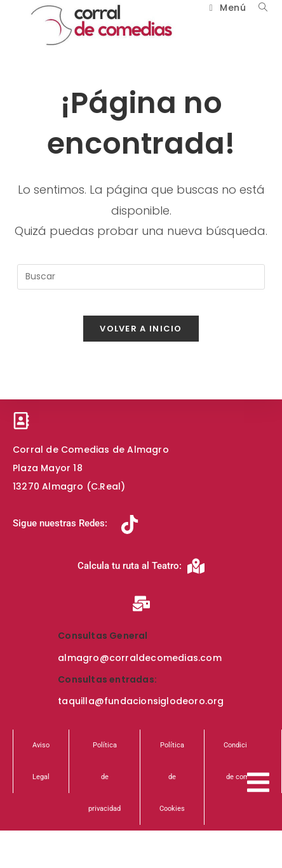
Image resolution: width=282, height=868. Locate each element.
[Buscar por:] (258, 8)
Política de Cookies (172, 777)
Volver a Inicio (141, 329)
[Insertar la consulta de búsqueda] (141, 277)
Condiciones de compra (243, 761)
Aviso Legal (41, 761)
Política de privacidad (104, 777)
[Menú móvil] (225, 8)
